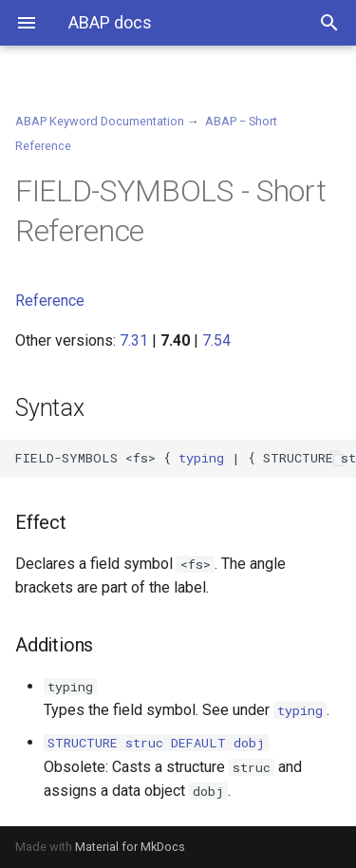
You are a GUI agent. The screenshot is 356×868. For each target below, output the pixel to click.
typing (201, 458)
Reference (50, 301)
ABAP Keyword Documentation (100, 121)
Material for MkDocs (130, 847)
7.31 (134, 340)
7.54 (216, 340)
